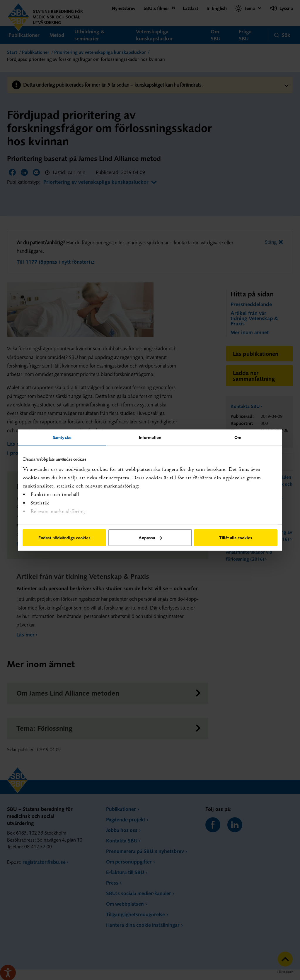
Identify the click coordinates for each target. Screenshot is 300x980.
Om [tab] (238, 437)
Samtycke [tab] (62, 437)
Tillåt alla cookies (236, 537)
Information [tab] (150, 437)
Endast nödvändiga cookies (64, 537)
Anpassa (150, 537)
